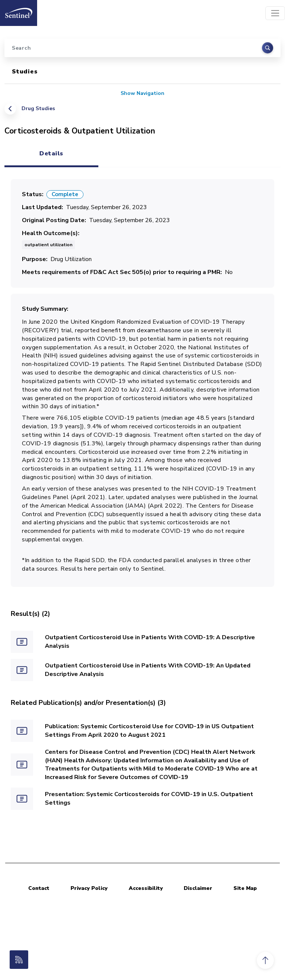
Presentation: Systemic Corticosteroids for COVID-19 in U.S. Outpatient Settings (149, 798)
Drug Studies (38, 108)
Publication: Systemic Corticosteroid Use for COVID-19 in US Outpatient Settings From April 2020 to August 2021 (149, 731)
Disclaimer (198, 888)
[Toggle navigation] (275, 13)
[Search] (142, 48)
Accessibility (146, 888)
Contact (39, 888)
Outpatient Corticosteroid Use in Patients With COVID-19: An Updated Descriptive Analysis (148, 670)
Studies (25, 72)
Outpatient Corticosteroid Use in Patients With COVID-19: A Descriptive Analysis (150, 642)
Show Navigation (142, 93)
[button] (265, 960)
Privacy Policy (89, 888)
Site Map (245, 888)
